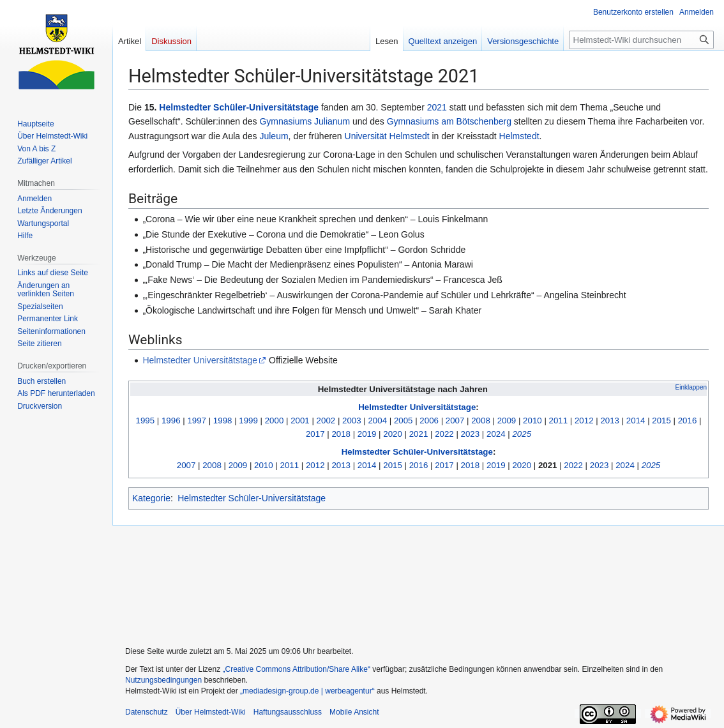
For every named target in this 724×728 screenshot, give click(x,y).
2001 (300, 421)
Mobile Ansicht (354, 712)
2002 (326, 421)
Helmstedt (519, 136)
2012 (584, 421)
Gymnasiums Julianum (305, 121)
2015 (661, 421)
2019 (367, 434)
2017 (315, 434)
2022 (444, 434)
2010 (532, 421)
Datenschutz (147, 712)
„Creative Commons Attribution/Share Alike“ (297, 669)
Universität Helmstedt (387, 136)
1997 (197, 421)
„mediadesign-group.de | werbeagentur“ (307, 691)
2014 (636, 421)
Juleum (274, 136)
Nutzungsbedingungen (163, 680)
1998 (223, 421)
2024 (496, 434)
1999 (248, 421)
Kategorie (151, 498)
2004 (377, 421)
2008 (481, 421)
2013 (610, 421)
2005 (403, 421)
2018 (341, 434)
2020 (393, 434)
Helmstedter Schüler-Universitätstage (239, 107)
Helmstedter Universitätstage (200, 360)
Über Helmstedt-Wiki (211, 712)
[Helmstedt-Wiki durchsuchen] (641, 40)
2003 (352, 421)
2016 (688, 421)
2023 (471, 434)
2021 (437, 107)
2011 (559, 421)
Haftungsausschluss (288, 712)
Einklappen (691, 387)
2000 (275, 421)
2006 (429, 421)
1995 (146, 421)
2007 (455, 421)
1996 (171, 421)
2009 (507, 421)
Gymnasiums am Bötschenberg (449, 121)
